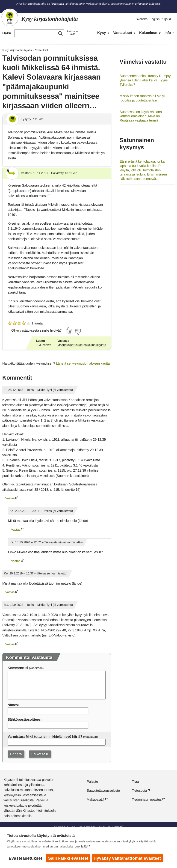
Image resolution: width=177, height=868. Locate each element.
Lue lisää (81, 847)
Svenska (142, 19)
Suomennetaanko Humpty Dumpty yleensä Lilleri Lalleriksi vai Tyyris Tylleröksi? (145, 80)
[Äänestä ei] (78, 332)
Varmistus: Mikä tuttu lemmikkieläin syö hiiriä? (45, 736)
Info (168, 33)
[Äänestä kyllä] (69, 330)
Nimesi (13, 705)
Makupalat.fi (96, 799)
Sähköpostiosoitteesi (25, 719)
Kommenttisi (18, 668)
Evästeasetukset (25, 858)
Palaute (92, 781)
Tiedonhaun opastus (147, 799)
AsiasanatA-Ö (73, 33)
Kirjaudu (167, 19)
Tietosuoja (139, 790)
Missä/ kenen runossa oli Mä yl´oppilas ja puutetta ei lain (142, 98)
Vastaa (10, 498)
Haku (7, 33)
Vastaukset (123, 33)
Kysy (102, 33)
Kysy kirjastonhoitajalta (17, 50)
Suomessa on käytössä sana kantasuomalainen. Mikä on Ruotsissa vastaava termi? (141, 116)
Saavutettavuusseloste (103, 790)
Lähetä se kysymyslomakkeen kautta (83, 363)
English (155, 19)
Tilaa (135, 781)
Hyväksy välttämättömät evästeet (128, 858)
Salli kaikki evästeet (68, 858)
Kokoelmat (148, 33)
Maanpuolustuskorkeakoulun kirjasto (82, 345)
